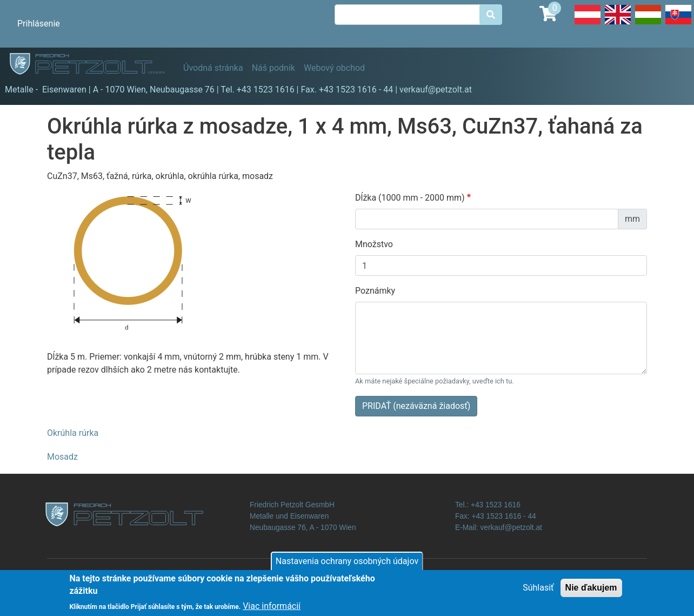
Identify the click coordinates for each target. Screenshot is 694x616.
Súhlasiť (538, 592)
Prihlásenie (39, 24)
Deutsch (588, 24)
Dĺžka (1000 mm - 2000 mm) (410, 198)
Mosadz (62, 457)
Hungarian (648, 24)
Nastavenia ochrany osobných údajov (347, 565)
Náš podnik (273, 68)
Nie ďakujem (591, 592)
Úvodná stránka (213, 68)
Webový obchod (334, 68)
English (618, 24)
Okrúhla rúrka (73, 433)
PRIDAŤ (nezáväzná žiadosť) (416, 406)
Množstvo (374, 244)
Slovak (678, 24)
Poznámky (375, 291)
